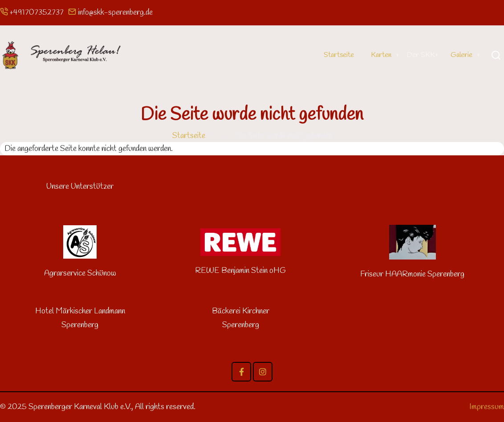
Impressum (487, 407)
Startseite (331, 55)
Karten (375, 55)
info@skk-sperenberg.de (115, 12)
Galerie (460, 55)
